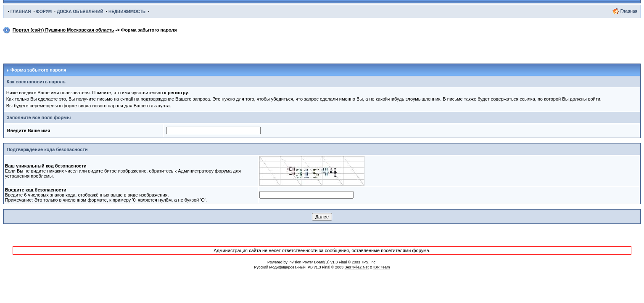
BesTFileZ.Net (357, 267)
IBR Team (381, 267)
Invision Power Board (306, 262)
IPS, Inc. (370, 262)
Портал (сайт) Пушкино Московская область (63, 30)
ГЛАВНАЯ (21, 12)
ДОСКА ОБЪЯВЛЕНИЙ (80, 12)
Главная (629, 11)
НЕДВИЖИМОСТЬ (127, 12)
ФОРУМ (44, 12)
